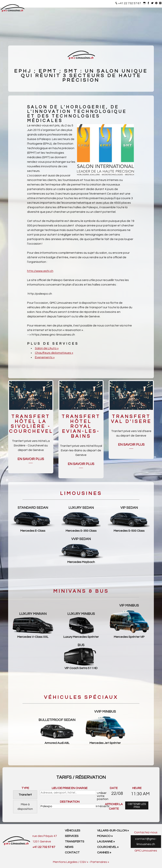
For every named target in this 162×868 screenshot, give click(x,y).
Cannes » (104, 852)
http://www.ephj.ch (40, 271)
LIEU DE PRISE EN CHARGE (70, 788)
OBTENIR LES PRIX (137, 805)
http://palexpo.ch (40, 294)
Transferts (75, 841)
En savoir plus (31, 459)
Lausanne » (106, 841)
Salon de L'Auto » (47, 348)
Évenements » (45, 357)
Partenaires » (100, 862)
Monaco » (105, 836)
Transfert (25, 795)
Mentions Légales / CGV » (71, 862)
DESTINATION (70, 802)
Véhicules (73, 830)
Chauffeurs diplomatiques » (54, 353)
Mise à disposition (25, 807)
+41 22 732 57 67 (130, 3)
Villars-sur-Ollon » (113, 830)
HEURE (137, 788)
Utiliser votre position (99, 793)
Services (72, 836)
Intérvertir (99, 806)
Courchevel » (108, 847)
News (69, 847)
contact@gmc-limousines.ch (146, 842)
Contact (72, 852)
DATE (114, 788)
